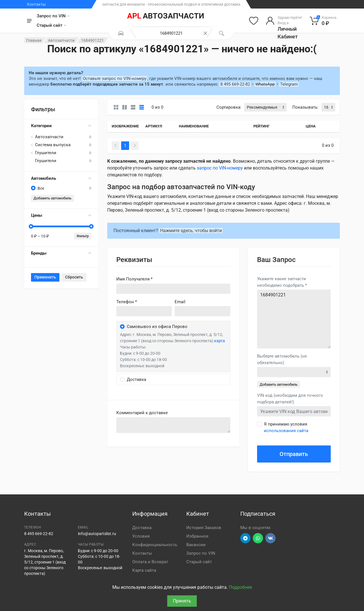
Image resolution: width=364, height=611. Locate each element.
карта (220, 341)
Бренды (61, 253)
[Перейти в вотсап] (258, 538)
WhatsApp (265, 84)
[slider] (31, 226)
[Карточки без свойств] (116, 107)
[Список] (133, 107)
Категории (61, 126)
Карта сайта (144, 570)
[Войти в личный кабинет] (284, 21)
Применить (45, 277)
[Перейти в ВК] (270, 538)
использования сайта (286, 431)
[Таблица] (142, 107)
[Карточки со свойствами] (125, 107)
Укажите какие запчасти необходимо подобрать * (282, 282)
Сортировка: (229, 107)
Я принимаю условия (286, 427)
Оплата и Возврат (150, 562)
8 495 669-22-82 (235, 84)
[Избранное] (254, 21)
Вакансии (196, 545)
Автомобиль (61, 178)
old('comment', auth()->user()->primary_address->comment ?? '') (173, 425)
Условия (141, 536)
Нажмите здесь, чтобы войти (191, 231)
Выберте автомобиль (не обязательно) (282, 359)
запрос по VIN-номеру (220, 168)
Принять (182, 601)
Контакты (36, 4)
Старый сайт (51, 25)
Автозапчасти (61, 40)
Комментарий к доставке (142, 413)
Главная (34, 40)
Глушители (46, 153)
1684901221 (294, 319)
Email (180, 302)
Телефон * (127, 302)
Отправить (294, 454)
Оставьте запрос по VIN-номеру (115, 79)
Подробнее (240, 587)
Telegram (289, 84)
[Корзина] (323, 21)
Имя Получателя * (134, 279)
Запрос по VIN (53, 16)
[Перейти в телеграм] (245, 538)
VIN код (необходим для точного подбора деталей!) (290, 399)
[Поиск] (222, 33)
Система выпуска (53, 145)
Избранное (197, 536)
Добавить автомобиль (52, 198)
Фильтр (83, 236)
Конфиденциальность (155, 545)
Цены (61, 215)
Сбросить (74, 277)
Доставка (142, 528)
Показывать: (305, 107)
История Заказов (204, 528)
